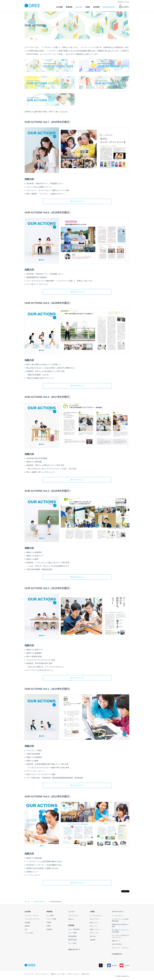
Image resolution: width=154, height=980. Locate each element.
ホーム (27, 902)
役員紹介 (27, 926)
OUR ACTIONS (117, 945)
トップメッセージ (96, 916)
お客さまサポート (74, 950)
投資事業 (49, 930)
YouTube (125, 966)
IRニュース (94, 926)
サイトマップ (29, 974)
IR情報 (92, 912)
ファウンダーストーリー (32, 920)
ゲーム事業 (50, 916)
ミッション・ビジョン (32, 916)
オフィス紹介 (72, 944)
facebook (112, 966)
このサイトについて (73, 974)
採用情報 (71, 926)
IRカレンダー (94, 933)
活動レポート (116, 941)
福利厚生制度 (72, 940)
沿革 (26, 930)
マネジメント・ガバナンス (120, 948)
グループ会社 (29, 933)
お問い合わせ (86, 974)
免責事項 (93, 940)
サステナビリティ (40, 902)
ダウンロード (76, 201)
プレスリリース (73, 916)
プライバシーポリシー (42, 974)
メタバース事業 (51, 920)
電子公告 (93, 937)
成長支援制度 (72, 937)
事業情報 (49, 912)
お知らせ (71, 920)
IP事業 (48, 926)
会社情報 (28, 912)
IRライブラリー (95, 920)
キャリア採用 (72, 933)
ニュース (71, 912)
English (127, 2)
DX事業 (49, 923)
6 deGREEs (116, 954)
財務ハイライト (95, 930)
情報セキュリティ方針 (58, 974)
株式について (94, 923)
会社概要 (27, 923)
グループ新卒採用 (74, 930)
